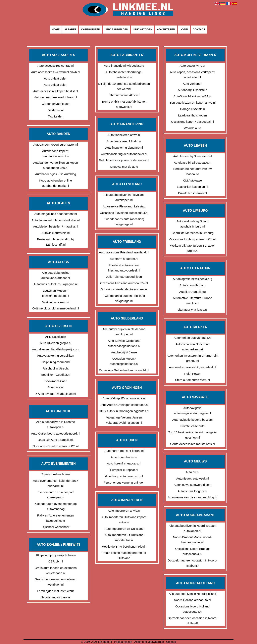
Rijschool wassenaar (56, 527)
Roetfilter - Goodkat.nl (56, 375)
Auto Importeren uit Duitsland (124, 529)
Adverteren (166, 30)
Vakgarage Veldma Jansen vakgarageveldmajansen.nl (124, 420)
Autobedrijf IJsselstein (193, 90)
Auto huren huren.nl (124, 457)
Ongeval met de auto (124, 167)
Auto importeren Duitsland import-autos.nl (124, 520)
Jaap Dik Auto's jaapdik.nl (56, 440)
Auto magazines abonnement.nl (56, 214)
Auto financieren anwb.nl (124, 135)
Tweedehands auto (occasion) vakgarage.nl (124, 222)
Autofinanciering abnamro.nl (124, 147)
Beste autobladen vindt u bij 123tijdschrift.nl (56, 242)
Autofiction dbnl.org (192, 285)
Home (56, 30)
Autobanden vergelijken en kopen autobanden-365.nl (56, 165)
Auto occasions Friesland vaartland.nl (124, 252)
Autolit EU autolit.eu (193, 292)
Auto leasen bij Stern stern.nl (193, 156)
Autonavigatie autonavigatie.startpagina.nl (192, 411)
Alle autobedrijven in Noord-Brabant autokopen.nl (193, 528)
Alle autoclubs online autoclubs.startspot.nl (56, 275)
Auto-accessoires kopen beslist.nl (56, 91)
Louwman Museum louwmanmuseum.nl (56, 293)
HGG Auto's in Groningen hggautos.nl (124, 411)
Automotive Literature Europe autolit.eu (192, 301)
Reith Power (193, 374)
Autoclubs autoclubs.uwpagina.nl (56, 284)
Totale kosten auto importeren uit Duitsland (124, 555)
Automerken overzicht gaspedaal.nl (192, 367)
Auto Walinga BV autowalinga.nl (124, 398)
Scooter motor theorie (56, 597)
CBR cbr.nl (56, 561)
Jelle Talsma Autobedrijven (124, 277)
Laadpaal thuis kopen (192, 115)
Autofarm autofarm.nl (124, 259)
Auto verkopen (192, 84)
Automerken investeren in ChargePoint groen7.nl (193, 358)
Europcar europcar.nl (124, 470)
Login (184, 30)
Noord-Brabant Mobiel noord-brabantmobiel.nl (192, 540)
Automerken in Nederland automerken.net (193, 347)
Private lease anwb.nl (192, 193)
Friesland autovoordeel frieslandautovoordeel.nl (124, 268)
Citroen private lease (56, 104)
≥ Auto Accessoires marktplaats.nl (193, 444)
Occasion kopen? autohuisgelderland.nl (124, 361)
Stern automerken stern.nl (192, 380)
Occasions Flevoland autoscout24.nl (124, 213)
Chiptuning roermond (56, 362)
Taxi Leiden (56, 116)
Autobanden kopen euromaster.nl (56, 144)
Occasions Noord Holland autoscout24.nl (193, 609)
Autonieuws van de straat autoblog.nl (193, 497)
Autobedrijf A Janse (124, 352)
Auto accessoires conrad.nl (56, 66)
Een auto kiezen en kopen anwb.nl (192, 103)
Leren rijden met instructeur (56, 591)
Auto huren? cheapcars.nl (124, 463)
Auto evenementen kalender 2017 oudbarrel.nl (56, 483)
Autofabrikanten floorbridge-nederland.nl (124, 75)
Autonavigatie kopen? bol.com (192, 420)
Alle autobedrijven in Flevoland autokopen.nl (124, 197)
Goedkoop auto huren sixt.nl (124, 476)
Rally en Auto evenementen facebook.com (56, 518)
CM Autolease (192, 180)
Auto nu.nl (193, 472)
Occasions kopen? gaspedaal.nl (192, 122)
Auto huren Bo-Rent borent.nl (124, 451)
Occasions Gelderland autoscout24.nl (124, 370)
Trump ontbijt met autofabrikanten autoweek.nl (124, 104)
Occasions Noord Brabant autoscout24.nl (193, 551)
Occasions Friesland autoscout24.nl (124, 283)
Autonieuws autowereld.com (193, 485)
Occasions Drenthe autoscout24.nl (56, 446)
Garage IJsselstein (192, 109)
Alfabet (70, 30)
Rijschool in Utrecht (56, 368)
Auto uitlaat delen (56, 78)
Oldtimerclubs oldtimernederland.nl (56, 308)
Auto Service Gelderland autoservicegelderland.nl (124, 343)
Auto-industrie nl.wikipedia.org (124, 66)
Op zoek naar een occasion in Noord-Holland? (192, 621)
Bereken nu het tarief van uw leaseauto (192, 171)
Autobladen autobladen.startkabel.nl (56, 220)
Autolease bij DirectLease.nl (193, 163)
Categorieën (91, 30)
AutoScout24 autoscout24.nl (193, 96)
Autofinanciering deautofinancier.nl (124, 154)
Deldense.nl (56, 110)
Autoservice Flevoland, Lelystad (124, 206)
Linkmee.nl (105, 642)
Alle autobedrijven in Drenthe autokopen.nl (56, 424)
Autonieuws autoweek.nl (193, 478)
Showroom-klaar (56, 381)
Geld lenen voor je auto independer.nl (124, 160)
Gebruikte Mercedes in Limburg (192, 233)
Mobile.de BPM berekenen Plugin (124, 547)
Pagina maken (123, 642)
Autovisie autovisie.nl (56, 233)
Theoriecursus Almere (124, 95)
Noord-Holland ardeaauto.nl (192, 600)
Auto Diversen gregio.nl (56, 343)
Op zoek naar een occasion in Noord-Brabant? (192, 563)
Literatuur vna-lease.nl (192, 310)
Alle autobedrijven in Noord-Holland (193, 594)
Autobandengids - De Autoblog (56, 174)
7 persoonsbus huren (56, 474)
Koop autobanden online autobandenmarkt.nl (56, 183)
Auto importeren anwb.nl (124, 511)
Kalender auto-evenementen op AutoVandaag (56, 506)
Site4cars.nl (56, 387)
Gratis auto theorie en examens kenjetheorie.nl (56, 570)
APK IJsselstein (56, 337)
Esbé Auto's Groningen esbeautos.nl (124, 405)
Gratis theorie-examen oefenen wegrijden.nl (56, 582)
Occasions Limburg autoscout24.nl (193, 239)
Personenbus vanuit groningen (124, 482)
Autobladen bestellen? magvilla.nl (56, 226)
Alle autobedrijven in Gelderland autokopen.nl (124, 332)
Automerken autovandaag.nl (193, 338)
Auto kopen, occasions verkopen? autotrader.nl (192, 75)
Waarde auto (192, 128)
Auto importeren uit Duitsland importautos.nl (124, 537)
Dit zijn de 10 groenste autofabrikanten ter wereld (124, 86)
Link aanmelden (117, 30)
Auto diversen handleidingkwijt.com (56, 349)
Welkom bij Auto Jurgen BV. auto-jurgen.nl (192, 248)
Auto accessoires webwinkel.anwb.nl (56, 72)
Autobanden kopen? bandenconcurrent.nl (56, 154)
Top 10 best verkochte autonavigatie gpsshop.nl (193, 435)
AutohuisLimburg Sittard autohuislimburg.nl (193, 224)
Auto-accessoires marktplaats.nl (56, 97)
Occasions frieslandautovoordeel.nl (124, 289)
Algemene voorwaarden (149, 642)
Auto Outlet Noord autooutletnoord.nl (56, 433)
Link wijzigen (143, 30)
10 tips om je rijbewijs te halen (56, 555)
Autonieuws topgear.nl (193, 491)
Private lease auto (193, 426)
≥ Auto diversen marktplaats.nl (56, 394)
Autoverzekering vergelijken (56, 356)
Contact (199, 30)
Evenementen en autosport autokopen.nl (56, 495)
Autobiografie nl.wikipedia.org (193, 279)
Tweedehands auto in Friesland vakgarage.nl (124, 298)
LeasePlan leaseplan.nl (192, 187)
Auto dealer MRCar (192, 66)
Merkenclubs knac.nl (56, 302)
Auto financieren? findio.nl (124, 141)
